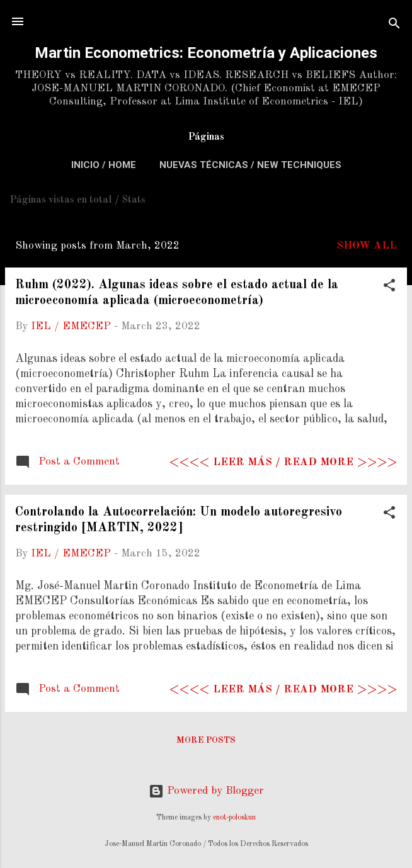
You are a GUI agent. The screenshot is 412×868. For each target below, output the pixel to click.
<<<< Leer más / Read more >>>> (283, 462)
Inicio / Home (104, 165)
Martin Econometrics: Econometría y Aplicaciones (206, 53)
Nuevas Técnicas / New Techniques (250, 165)
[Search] (394, 25)
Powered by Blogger (206, 791)
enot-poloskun (234, 818)
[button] (389, 288)
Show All (367, 246)
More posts (206, 740)
